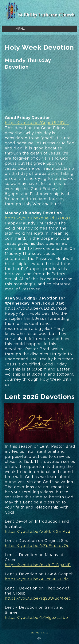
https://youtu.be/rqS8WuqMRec (38, 598)
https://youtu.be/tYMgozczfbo (36, 617)
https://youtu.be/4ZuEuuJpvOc (37, 546)
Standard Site (39, 633)
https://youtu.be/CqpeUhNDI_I (37, 123)
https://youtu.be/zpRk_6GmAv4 (38, 531)
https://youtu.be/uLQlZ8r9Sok (36, 308)
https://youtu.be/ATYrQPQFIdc (37, 579)
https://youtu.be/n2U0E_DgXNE (38, 565)
